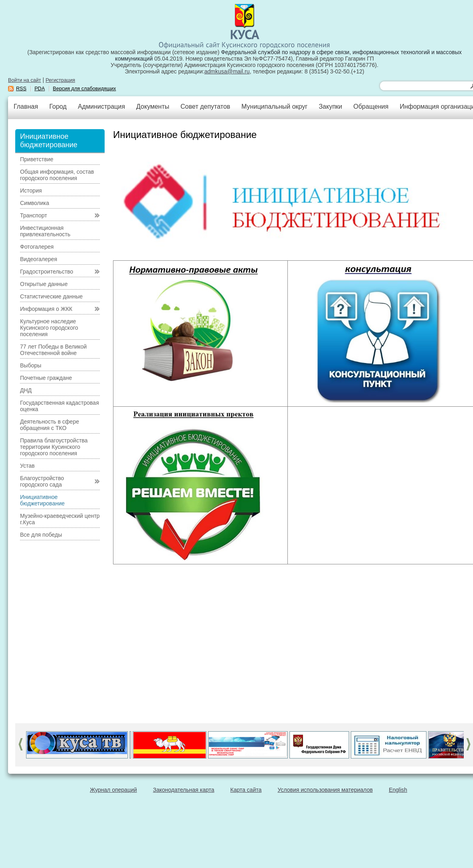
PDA (40, 89)
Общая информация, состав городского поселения (57, 175)
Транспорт (33, 215)
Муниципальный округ (274, 106)
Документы (153, 106)
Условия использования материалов (325, 790)
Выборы (31, 365)
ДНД (26, 390)
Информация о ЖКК (46, 309)
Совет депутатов (205, 106)
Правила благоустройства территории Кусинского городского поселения (54, 447)
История (31, 191)
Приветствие (37, 159)
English (398, 790)
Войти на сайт (24, 80)
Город (58, 106)
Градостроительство (47, 272)
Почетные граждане (46, 378)
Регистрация (61, 80)
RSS (21, 89)
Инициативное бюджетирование (42, 500)
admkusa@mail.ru (227, 71)
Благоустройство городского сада (42, 481)
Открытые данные (44, 284)
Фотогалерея (37, 247)
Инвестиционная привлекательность (45, 231)
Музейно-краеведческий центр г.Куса (60, 519)
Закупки (330, 106)
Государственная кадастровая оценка (60, 406)
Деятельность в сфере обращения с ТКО (50, 425)
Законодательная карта (184, 790)
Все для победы (41, 535)
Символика (35, 203)
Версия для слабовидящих (85, 89)
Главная (26, 106)
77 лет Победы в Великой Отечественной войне (53, 350)
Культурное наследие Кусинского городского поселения (49, 328)
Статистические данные (51, 296)
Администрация (101, 106)
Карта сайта (246, 790)
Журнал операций (113, 790)
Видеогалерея (39, 259)
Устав (27, 466)
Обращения (371, 106)
